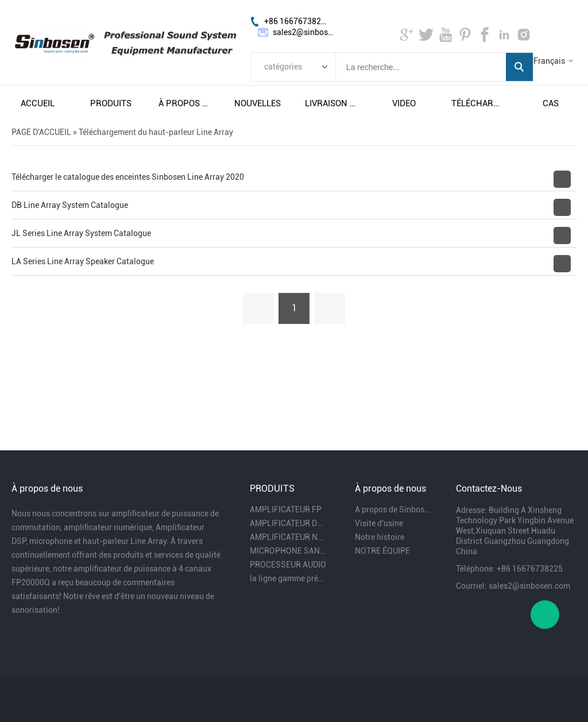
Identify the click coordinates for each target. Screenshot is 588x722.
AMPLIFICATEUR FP (286, 509)
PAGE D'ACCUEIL (41, 132)
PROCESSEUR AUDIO (288, 565)
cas (551, 103)
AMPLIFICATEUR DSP (288, 523)
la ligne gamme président (288, 578)
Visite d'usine (379, 523)
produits (111, 103)
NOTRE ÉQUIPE (382, 551)
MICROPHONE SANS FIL (288, 551)
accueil (38, 103)
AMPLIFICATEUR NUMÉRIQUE (288, 537)
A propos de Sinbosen (393, 509)
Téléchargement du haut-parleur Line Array (156, 132)
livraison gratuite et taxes (331, 103)
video (404, 103)
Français (549, 61)
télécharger (477, 103)
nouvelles (258, 103)
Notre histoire (380, 537)
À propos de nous (184, 103)
